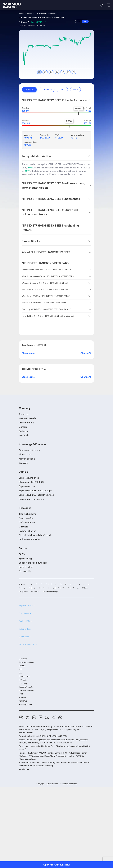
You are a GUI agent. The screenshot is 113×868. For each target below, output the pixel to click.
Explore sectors (27, 486)
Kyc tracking (25, 558)
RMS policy (23, 680)
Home (21, 14)
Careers (23, 427)
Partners (23, 431)
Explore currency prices (31, 499)
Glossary (23, 463)
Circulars (24, 527)
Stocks (30, 14)
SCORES (22, 697)
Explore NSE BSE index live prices (36, 495)
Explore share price (29, 478)
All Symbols (23, 591)
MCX (21, 694)
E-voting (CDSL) (25, 704)
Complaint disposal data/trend (35, 535)
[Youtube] (47, 718)
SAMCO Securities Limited (31, 726)
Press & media (26, 423)
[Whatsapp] (60, 718)
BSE (20, 673)
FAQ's (22, 554)
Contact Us (25, 571)
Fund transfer (26, 518)
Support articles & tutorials (33, 563)
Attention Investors (26, 690)
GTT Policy (23, 683)
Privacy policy (24, 676)
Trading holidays (27, 514)
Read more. (24, 769)
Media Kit (24, 435)
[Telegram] (54, 718)
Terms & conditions (26, 662)
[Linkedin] (41, 718)
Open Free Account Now (57, 865)
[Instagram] (34, 718)
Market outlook (27, 459)
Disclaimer (23, 659)
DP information (27, 522)
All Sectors (35, 591)
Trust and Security (26, 687)
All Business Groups (51, 591)
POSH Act (23, 701)
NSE (21, 669)
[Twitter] (28, 718)
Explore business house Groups (35, 491)
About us (24, 414)
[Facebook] (21, 718)
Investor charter (27, 531)
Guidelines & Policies (30, 539)
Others (85, 588)
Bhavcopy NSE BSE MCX (32, 482)
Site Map (22, 666)
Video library (25, 454)
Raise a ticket (26, 567)
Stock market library (29, 450)
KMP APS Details (28, 418)
